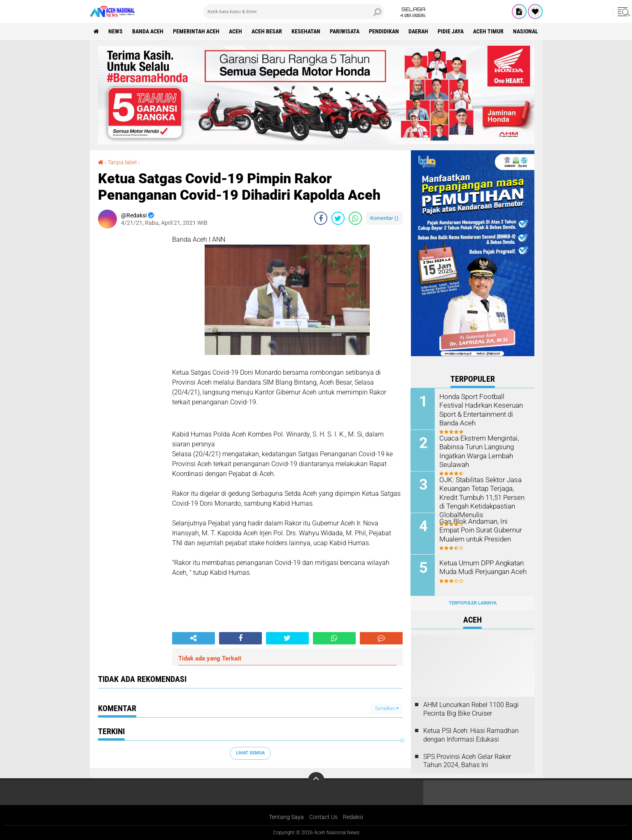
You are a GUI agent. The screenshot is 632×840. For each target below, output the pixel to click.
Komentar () (384, 218)
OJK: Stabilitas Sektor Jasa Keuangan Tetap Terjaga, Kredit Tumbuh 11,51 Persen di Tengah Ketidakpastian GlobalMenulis (481, 497)
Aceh (236, 31)
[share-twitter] (338, 218)
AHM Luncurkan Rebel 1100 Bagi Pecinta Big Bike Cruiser (471, 709)
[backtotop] (316, 780)
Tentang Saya (286, 817)
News (116, 31)
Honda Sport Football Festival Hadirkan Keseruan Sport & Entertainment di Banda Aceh (483, 405)
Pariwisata (345, 31)
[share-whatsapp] (355, 218)
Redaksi (353, 817)
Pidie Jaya (451, 31)
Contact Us (323, 817)
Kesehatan (306, 31)
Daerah (419, 31)
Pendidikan (384, 31)
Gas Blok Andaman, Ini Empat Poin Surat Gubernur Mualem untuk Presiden (483, 530)
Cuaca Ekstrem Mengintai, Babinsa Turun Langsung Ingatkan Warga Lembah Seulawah (478, 451)
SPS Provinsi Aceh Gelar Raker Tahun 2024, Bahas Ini (467, 761)
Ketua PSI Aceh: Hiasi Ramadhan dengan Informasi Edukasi (471, 735)
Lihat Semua (250, 753)
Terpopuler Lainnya (473, 603)
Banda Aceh (148, 31)
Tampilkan (387, 708)
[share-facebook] (321, 218)
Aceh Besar (267, 31)
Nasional (526, 31)
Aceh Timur (489, 31)
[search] (294, 12)
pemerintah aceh (197, 31)
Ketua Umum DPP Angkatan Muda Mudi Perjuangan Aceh (482, 567)
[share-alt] (194, 638)
